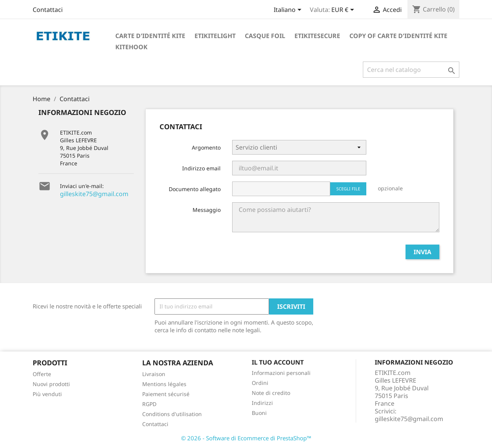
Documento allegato (195, 189)
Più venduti (47, 394)
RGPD (149, 404)
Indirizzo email (201, 168)
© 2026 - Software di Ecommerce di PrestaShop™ (246, 438)
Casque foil (265, 36)
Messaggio (207, 210)
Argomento (206, 147)
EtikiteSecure (317, 36)
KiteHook (131, 47)
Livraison (154, 374)
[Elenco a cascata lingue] (289, 10)
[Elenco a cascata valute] (344, 10)
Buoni (259, 413)
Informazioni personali (281, 373)
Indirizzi (262, 403)
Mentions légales (164, 384)
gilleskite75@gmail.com (94, 194)
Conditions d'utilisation (172, 414)
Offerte (42, 374)
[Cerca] (411, 70)
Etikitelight (215, 36)
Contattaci (48, 10)
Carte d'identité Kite (150, 36)
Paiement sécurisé (166, 394)
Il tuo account (278, 362)
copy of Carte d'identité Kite (398, 36)
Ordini (260, 383)
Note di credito (271, 393)
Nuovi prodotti (51, 384)
